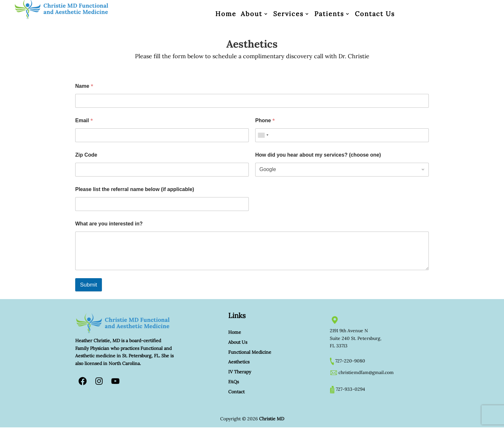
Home (226, 14)
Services (288, 14)
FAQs (234, 382)
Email (84, 120)
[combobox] (263, 135)
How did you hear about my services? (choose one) (318, 155)
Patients (329, 14)
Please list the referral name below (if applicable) (135, 189)
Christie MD (272, 419)
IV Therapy (240, 372)
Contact (236, 392)
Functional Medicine (250, 352)
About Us (238, 342)
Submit (89, 285)
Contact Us (375, 14)
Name (84, 86)
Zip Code (86, 155)
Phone (265, 120)
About (252, 14)
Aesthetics (239, 362)
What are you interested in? (109, 224)
